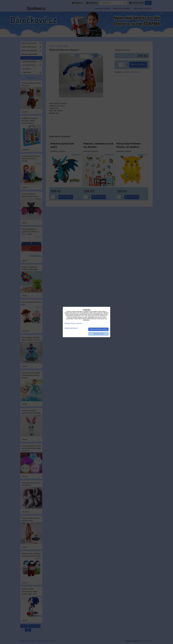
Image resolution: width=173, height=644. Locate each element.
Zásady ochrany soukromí (73, 323)
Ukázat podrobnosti (71, 328)
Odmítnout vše (98, 334)
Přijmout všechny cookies (98, 329)
